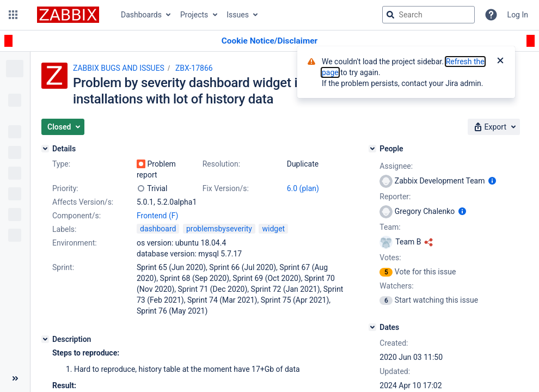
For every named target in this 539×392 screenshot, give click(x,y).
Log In (518, 15)
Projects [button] (194, 15)
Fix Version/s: (226, 188)
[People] (372, 149)
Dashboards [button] (141, 15)
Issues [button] (238, 15)
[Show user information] (492, 181)
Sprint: (63, 267)
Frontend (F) (157, 216)
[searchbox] (428, 15)
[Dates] (372, 327)
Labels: (64, 229)
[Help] (491, 15)
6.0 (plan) (303, 188)
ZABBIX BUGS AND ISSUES (119, 68)
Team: (390, 227)
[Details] (45, 149)
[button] (13, 15)
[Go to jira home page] (68, 15)
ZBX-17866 (194, 68)
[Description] (45, 339)
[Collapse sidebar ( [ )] (15, 378)
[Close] (500, 62)
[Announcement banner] (269, 41)
